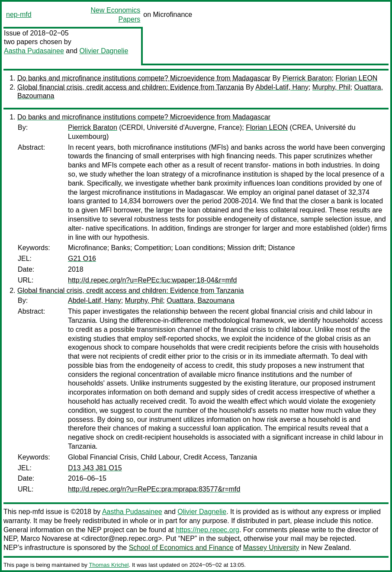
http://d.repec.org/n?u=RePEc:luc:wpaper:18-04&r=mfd (152, 280)
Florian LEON (356, 78)
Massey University (271, 548)
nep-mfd (19, 14)
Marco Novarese (46, 538)
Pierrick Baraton (307, 78)
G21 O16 (82, 259)
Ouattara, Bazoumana (201, 300)
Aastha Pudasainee (34, 51)
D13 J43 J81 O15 (95, 468)
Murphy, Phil (331, 87)
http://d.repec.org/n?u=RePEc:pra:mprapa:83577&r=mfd (154, 489)
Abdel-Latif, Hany (282, 87)
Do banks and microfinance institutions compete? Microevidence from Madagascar (144, 78)
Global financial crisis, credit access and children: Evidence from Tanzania (131, 87)
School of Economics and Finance (181, 548)
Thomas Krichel (109, 565)
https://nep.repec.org (207, 530)
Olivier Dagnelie (104, 51)
